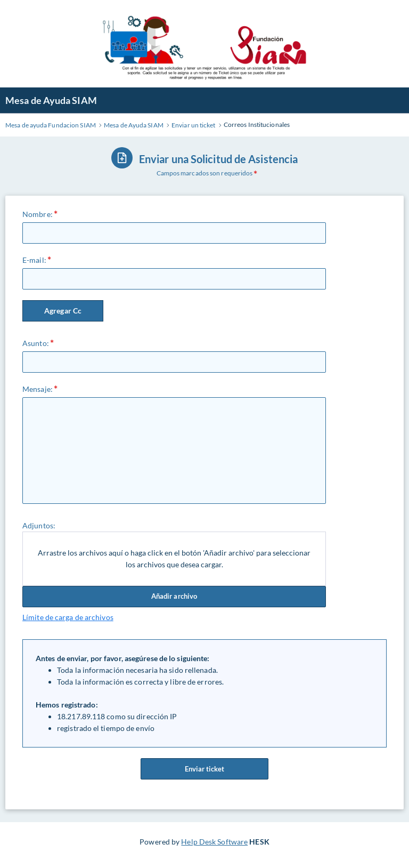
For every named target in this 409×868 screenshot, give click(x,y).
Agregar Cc (63, 311)
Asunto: (36, 343)
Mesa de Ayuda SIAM (51, 100)
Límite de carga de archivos (68, 617)
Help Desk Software (214, 842)
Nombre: (38, 214)
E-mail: (34, 260)
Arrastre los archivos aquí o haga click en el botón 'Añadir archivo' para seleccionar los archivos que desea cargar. (174, 558)
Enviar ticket (204, 769)
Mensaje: (38, 389)
